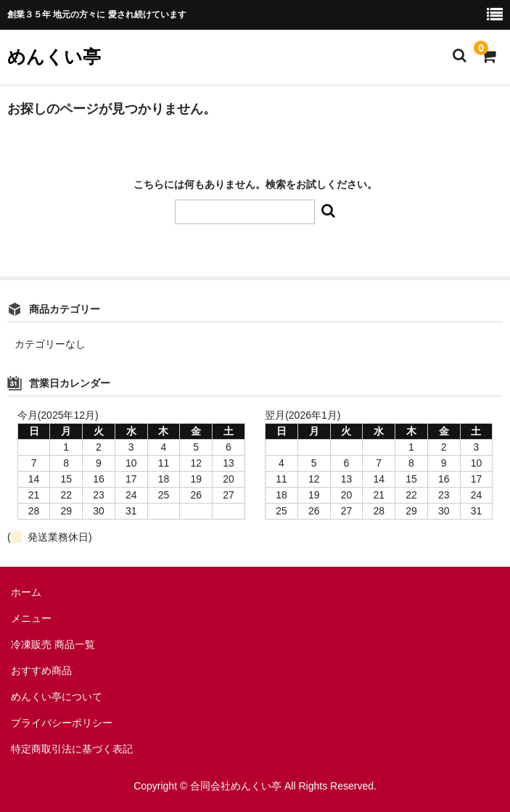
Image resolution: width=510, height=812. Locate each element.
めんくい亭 (54, 57)
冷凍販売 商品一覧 (53, 644)
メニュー (31, 618)
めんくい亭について (57, 697)
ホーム (26, 592)
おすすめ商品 (41, 670)
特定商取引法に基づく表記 (72, 749)
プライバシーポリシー (62, 723)
